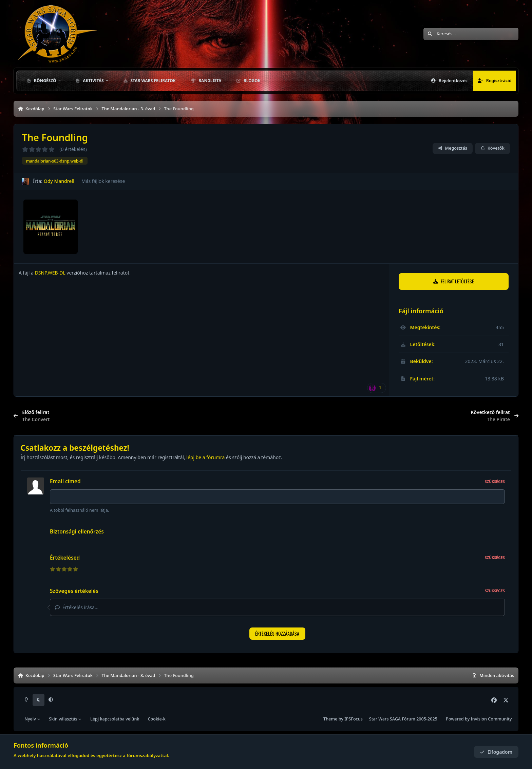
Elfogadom (496, 752)
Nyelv (32, 719)
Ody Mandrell (59, 181)
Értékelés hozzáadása (277, 633)
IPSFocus (354, 719)
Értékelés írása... (77, 607)
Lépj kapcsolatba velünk (115, 719)
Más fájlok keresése (103, 181)
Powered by (479, 719)
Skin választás (65, 719)
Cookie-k (157, 719)
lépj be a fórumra (205, 457)
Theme (330, 719)
